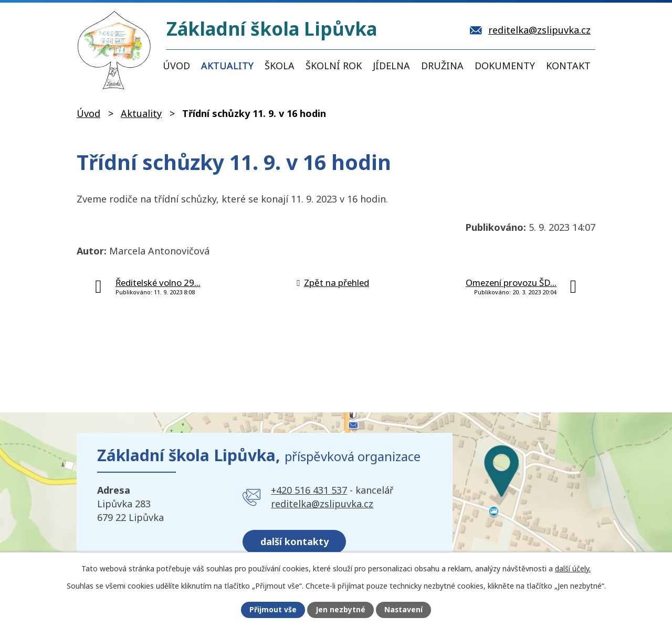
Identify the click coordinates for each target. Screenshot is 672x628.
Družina (442, 66)
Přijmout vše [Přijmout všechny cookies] (272, 610)
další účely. (573, 568)
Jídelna (391, 66)
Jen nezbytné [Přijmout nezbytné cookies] (340, 610)
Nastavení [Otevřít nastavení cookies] (404, 610)
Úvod (176, 66)
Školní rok (334, 66)
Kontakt (568, 66)
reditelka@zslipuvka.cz (322, 504)
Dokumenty (505, 66)
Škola (280, 66)
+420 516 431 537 (309, 490)
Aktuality (227, 66)
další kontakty (295, 540)
